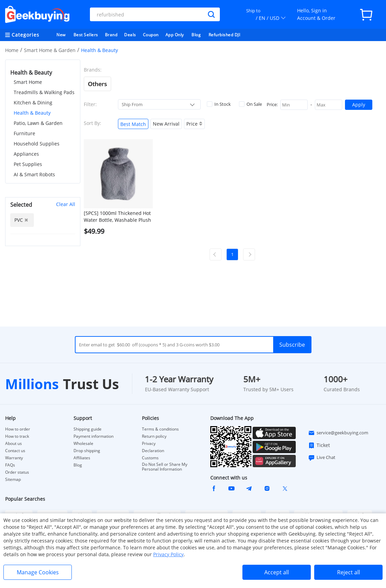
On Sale (250, 104)
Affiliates (82, 458)
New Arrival (166, 124)
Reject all (349, 572)
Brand (111, 35)
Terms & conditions (160, 429)
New (61, 35)
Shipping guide (88, 429)
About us (14, 444)
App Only (175, 35)
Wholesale (83, 444)
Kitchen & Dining (33, 103)
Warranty (14, 458)
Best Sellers (86, 35)
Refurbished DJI (224, 35)
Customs (150, 458)
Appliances (26, 154)
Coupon (151, 35)
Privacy (149, 444)
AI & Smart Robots (34, 174)
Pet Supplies (28, 164)
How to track (17, 436)
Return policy (154, 436)
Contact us (15, 451)
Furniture (24, 133)
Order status (17, 472)
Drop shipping (87, 451)
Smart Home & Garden (50, 50)
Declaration (153, 451)
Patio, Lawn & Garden (38, 123)
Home (12, 50)
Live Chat (322, 458)
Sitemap (13, 479)
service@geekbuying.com (338, 433)
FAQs (10, 465)
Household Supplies (37, 144)
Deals (130, 35)
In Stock (219, 104)
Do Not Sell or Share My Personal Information (165, 467)
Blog (196, 35)
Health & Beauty (32, 113)
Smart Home (28, 82)
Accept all (277, 572)
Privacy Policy (168, 554)
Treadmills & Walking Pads (44, 92)
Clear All (66, 204)
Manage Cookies (38, 572)
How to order (18, 429)
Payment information (94, 436)
